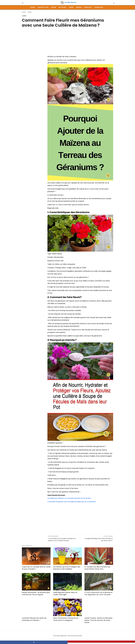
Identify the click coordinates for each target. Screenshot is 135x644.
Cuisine (53, 7)
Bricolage (88, 7)
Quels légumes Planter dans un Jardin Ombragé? (65, 593)
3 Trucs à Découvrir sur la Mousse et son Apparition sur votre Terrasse (98, 593)
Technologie (99, 7)
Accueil (33, 7)
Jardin (71, 7)
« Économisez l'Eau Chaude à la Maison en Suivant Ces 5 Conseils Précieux (62, 540)
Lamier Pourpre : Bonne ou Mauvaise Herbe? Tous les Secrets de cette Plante (98, 620)
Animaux (79, 7)
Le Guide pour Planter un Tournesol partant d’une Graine (69, 498)
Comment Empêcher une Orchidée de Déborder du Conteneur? (72, 502)
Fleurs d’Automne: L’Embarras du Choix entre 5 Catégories (66, 619)
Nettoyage (62, 7)
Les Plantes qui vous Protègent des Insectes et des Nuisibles (67, 568)
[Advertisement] (67, 40)
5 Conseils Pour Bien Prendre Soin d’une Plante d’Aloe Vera (97, 568)
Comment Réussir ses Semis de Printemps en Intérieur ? (34, 619)
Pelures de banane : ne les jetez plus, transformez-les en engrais (36, 593)
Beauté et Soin (43, 7)
